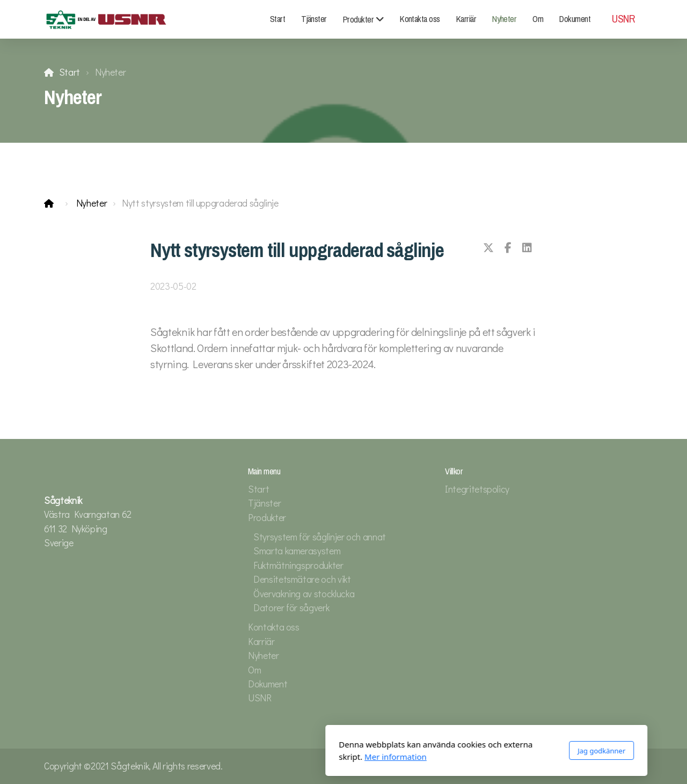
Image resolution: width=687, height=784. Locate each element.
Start (70, 72)
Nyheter (92, 203)
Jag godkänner (459, 751)
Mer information (253, 757)
